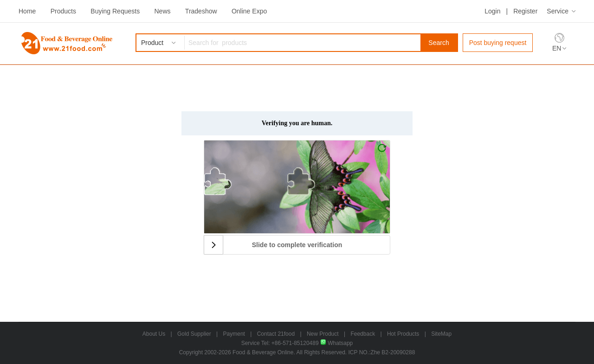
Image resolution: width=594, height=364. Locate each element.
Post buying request (498, 43)
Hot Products (403, 334)
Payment (234, 334)
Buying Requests (115, 11)
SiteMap (441, 334)
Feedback (363, 334)
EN (557, 48)
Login (492, 11)
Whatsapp (336, 343)
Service (558, 11)
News (162, 11)
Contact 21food (276, 334)
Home (27, 11)
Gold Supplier (194, 334)
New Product (323, 334)
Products (63, 11)
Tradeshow (201, 11)
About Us (154, 334)
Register (525, 11)
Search (439, 43)
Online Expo (249, 11)
